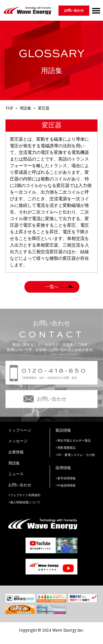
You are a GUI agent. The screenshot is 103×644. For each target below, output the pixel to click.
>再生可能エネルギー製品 (73, 441)
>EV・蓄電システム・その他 (75, 455)
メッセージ (18, 441)
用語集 (26, 108)
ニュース (16, 474)
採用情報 (63, 468)
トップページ (20, 430)
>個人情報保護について (24, 502)
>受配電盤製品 (66, 448)
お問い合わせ (74, 10)
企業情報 (16, 452)
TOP (9, 108)
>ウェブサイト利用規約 (24, 495)
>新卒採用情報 (66, 478)
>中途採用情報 (66, 486)
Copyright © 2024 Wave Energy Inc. (51, 630)
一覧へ (52, 287)
